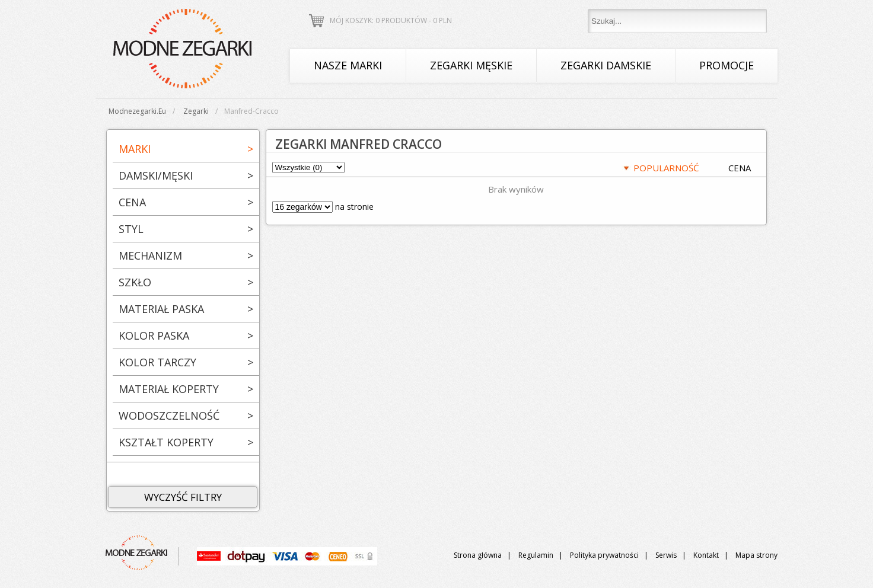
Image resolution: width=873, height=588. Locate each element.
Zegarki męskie (471, 65)
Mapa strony (756, 555)
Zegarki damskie (606, 65)
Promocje (727, 65)
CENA (740, 168)
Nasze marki (348, 65)
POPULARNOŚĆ (666, 168)
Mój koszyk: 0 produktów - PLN (391, 20)
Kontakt (706, 555)
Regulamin (536, 555)
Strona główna (478, 555)
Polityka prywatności (604, 555)
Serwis (666, 555)
